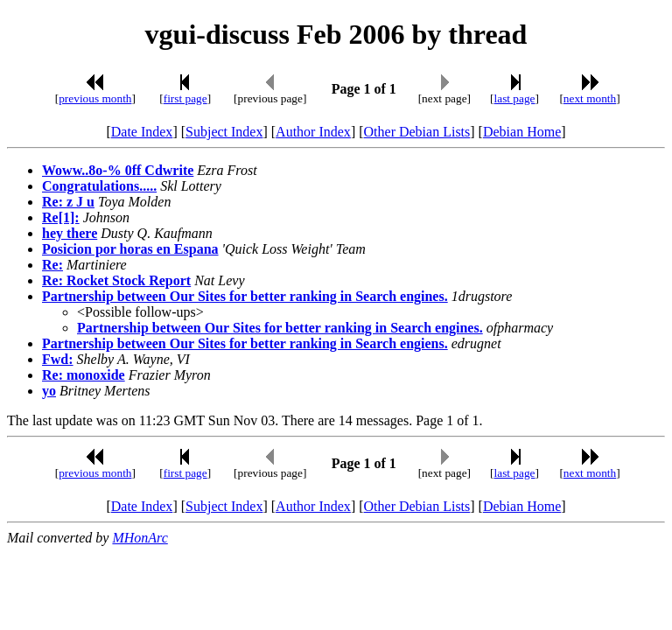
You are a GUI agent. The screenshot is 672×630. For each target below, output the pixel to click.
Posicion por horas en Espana (130, 249)
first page (185, 98)
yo (49, 391)
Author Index (313, 132)
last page (515, 98)
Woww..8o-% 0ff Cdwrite (118, 170)
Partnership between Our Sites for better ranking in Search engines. (245, 296)
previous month (95, 98)
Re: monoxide (84, 375)
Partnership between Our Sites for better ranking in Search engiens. (245, 343)
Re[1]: (61, 217)
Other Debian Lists (417, 132)
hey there (70, 233)
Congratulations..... (99, 186)
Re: (52, 265)
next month (590, 98)
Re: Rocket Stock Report (116, 280)
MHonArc (140, 538)
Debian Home (522, 132)
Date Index (142, 132)
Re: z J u (68, 202)
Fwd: (58, 359)
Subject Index (224, 132)
